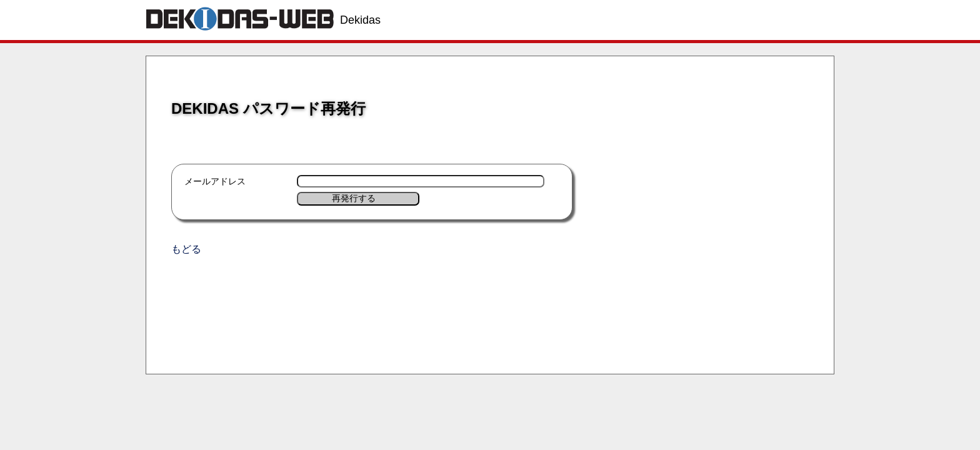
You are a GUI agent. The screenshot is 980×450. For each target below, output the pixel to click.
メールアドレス (215, 181)
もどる (186, 249)
